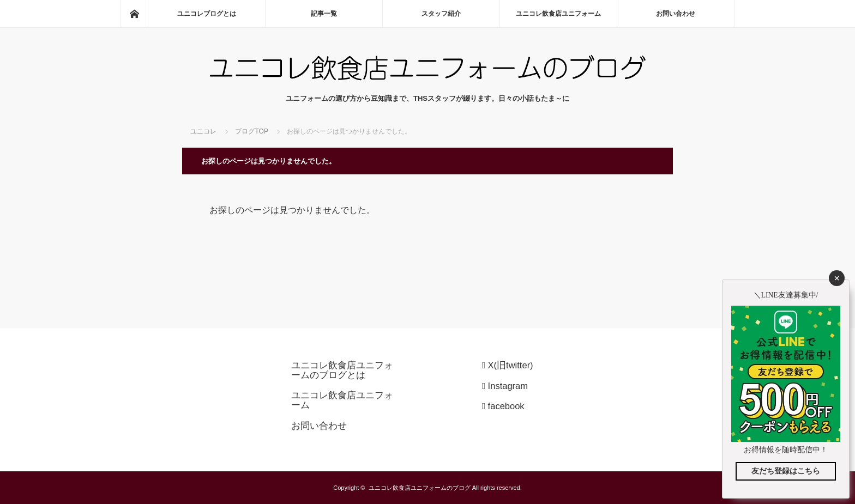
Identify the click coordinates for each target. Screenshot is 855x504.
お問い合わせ (676, 14)
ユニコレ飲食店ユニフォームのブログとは (342, 370)
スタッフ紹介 (441, 14)
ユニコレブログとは (207, 14)
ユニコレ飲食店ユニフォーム (558, 14)
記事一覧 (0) (324, 14)
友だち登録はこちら (786, 471)
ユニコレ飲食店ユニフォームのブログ (420, 488)
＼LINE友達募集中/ (786, 295)
